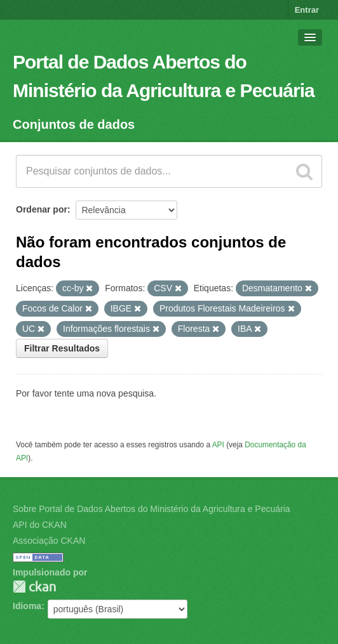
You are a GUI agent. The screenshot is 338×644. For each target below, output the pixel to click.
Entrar (307, 10)
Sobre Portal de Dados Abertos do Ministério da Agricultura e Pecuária (152, 509)
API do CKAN (40, 525)
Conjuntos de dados (74, 124)
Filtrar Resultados (62, 348)
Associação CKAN (49, 541)
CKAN (34, 587)
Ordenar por (42, 209)
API (218, 445)
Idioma (27, 606)
